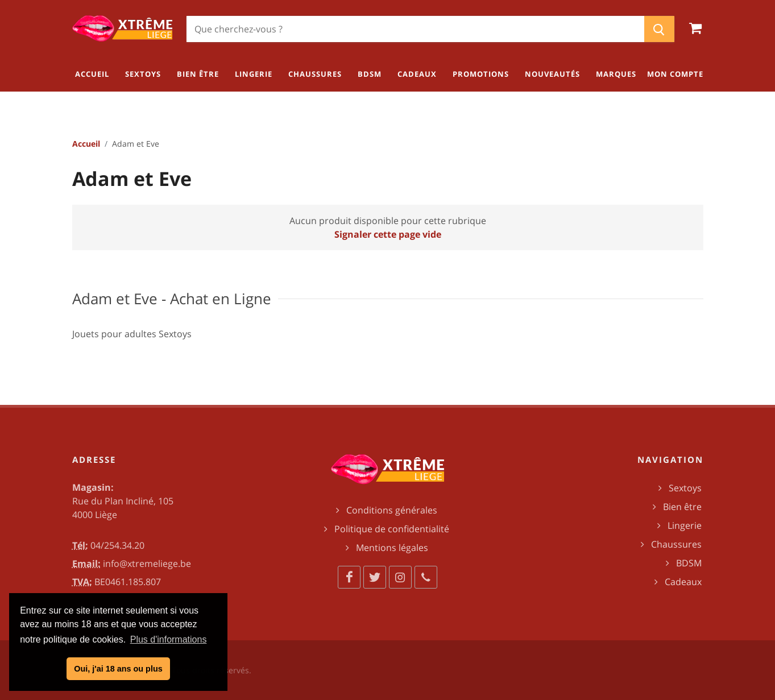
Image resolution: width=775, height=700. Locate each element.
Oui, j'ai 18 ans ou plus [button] (118, 669)
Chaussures (676, 544)
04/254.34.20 (117, 545)
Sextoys (685, 488)
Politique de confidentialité (392, 529)
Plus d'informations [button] (169, 639)
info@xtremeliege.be (147, 564)
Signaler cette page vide (388, 234)
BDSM (689, 563)
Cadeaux (683, 582)
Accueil (86, 144)
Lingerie (685, 525)
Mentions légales (392, 548)
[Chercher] (415, 29)
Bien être (682, 507)
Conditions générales (392, 510)
